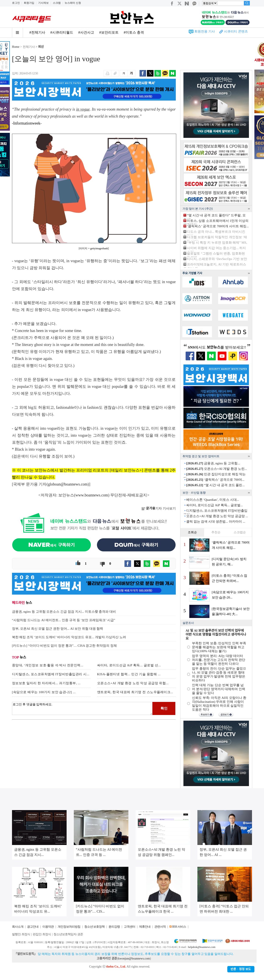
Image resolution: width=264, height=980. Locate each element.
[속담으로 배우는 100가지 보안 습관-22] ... (44, 692)
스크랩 (57, 3)
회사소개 (18, 927)
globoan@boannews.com (68, 484)
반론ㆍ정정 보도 (241, 969)
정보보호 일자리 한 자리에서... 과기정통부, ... (46, 683)
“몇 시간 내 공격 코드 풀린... (216, 485)
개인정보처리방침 (69, 927)
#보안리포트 (109, 32)
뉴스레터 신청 (73, 3)
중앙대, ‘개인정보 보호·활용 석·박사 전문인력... (48, 665)
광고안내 (33, 927)
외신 (41, 47)
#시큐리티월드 (62, 32)
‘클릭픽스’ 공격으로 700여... (215, 480)
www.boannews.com (92, 495)
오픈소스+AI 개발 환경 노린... (217, 469)
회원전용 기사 (205, 31)
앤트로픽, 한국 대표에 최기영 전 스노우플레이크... (135, 692)
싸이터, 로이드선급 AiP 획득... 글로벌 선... (129, 665)
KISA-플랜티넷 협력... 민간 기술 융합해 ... (129, 674)
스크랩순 (240, 532)
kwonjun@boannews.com (134, 959)
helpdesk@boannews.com (202, 947)
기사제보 (43, 3)
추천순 (216, 532)
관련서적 (160, 927)
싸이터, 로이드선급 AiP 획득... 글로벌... (215, 505)
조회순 (192, 532)
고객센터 (129, 927)
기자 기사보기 (159, 508)
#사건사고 (86, 32)
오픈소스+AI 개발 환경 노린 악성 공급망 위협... (133, 683)
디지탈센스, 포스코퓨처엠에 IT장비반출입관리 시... (51, 674)
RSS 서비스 (179, 927)
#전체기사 (37, 32)
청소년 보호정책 (95, 927)
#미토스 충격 (134, 32)
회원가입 (29, 3)
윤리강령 (114, 927)
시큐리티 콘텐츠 (236, 31)
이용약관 (48, 927)
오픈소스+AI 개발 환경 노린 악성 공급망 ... (217, 516)
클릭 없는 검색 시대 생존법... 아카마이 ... (216, 522)
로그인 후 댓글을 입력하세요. (82, 708)
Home (16, 47)
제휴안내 (145, 927)
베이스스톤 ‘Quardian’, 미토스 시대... (213, 500)
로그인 (16, 3)
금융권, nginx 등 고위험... (213, 463)
